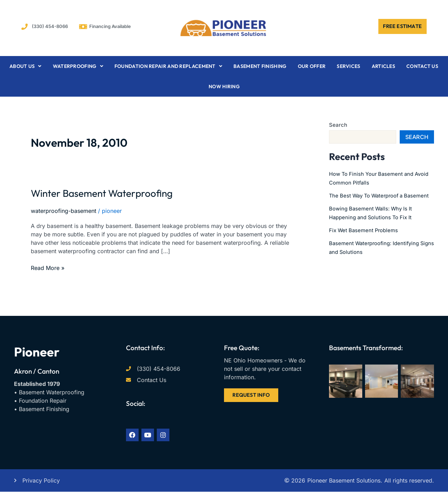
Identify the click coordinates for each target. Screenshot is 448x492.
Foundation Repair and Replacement (168, 66)
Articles (383, 66)
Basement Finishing (260, 66)
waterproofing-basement (64, 211)
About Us (26, 66)
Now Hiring (224, 86)
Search (338, 125)
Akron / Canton (37, 371)
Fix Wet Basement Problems (366, 237)
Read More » (48, 268)
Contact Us (422, 66)
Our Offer (312, 66)
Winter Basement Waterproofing (121, 192)
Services (348, 66)
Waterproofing (78, 66)
